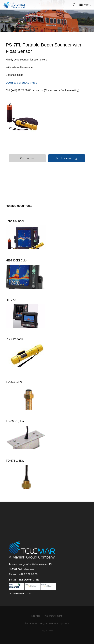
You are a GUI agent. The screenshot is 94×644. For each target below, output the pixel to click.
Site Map (36, 616)
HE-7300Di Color (17, 260)
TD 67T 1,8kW (15, 461)
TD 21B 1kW (14, 382)
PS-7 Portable (15, 339)
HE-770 (11, 300)
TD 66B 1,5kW (15, 421)
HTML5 (44, 631)
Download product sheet (21, 83)
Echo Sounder (15, 221)
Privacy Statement (53, 616)
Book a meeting (67, 158)
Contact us (27, 158)
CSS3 (51, 631)
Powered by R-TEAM (60, 623)
